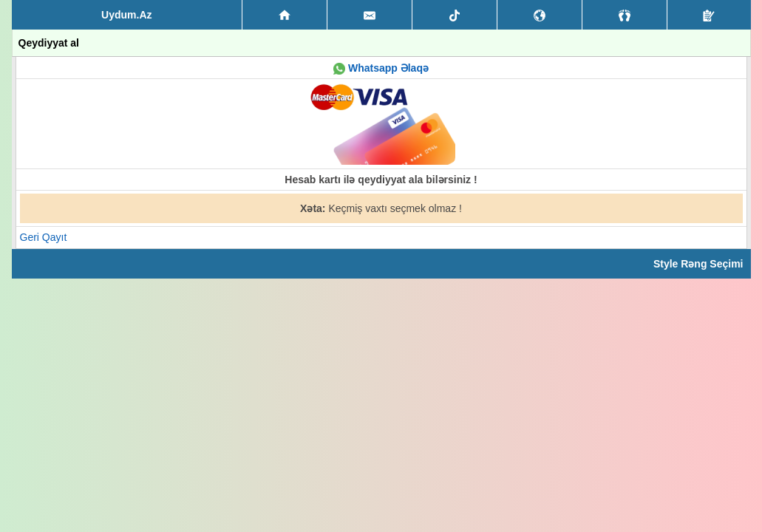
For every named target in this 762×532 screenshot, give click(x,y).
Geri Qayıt (44, 237)
